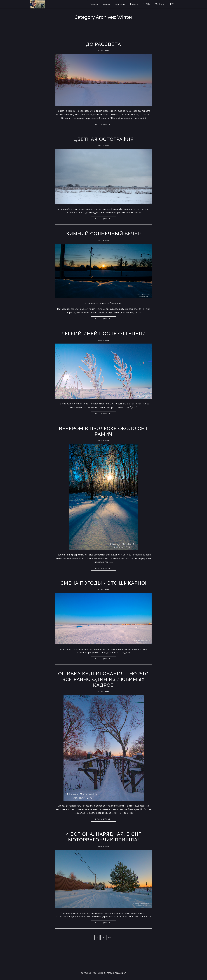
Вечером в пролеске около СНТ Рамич (104, 431)
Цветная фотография (104, 139)
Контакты (120, 4)
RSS (172, 4)
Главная (94, 4)
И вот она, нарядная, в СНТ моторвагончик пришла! (103, 837)
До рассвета (103, 44)
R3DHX (146, 4)
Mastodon (160, 4)
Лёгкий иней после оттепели (104, 333)
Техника (134, 4)
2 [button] (97, 937)
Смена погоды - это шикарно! (103, 583)
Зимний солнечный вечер (104, 234)
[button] (103, 938)
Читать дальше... (104, 124)
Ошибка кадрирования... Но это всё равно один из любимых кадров (103, 679)
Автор (106, 4)
